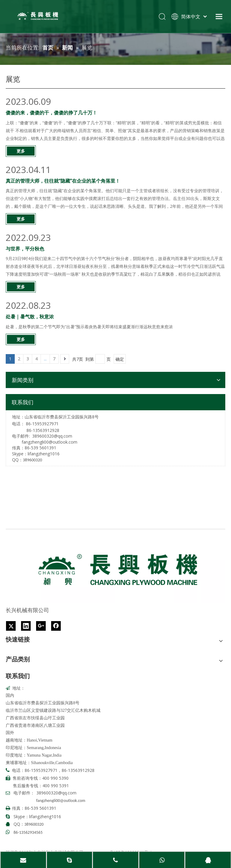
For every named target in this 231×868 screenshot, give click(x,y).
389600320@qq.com (52, 436)
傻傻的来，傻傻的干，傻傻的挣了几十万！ (51, 113)
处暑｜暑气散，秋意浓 (30, 317)
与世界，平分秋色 (25, 249)
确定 (120, 359)
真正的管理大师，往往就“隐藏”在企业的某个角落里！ (63, 181)
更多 (21, 151)
